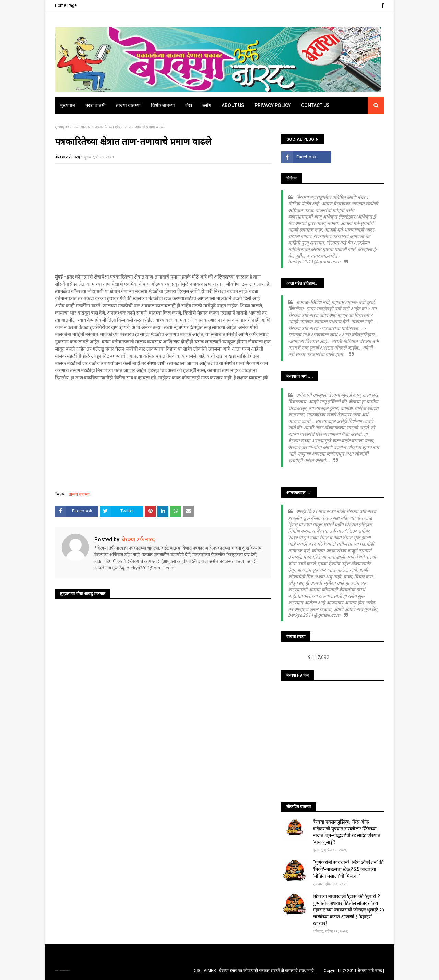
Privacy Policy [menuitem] (273, 105)
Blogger (69, 971)
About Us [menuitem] (233, 105)
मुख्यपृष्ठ (61, 127)
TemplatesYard (62, 971)
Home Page (66, 5)
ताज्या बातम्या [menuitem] (128, 105)
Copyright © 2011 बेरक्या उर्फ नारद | (354, 971)
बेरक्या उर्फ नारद (67, 157)
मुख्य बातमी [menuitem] (96, 105)
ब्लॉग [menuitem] (207, 105)
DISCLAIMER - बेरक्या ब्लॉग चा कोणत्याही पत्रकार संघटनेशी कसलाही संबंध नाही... (255, 971)
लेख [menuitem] (189, 105)
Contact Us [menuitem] (315, 105)
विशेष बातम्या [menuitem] (163, 105)
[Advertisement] (163, 219)
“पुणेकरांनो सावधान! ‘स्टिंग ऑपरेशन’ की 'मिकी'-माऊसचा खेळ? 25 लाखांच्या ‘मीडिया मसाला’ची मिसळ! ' (348, 869)
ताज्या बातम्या (81, 127)
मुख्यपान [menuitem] (68, 105)
